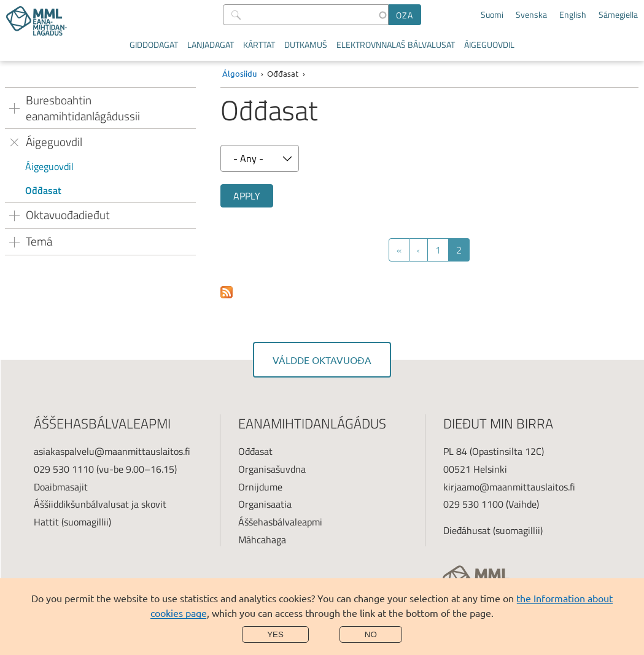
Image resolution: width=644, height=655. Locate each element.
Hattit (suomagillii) (72, 522)
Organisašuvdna (272, 469)
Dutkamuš (306, 45)
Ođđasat (43, 190)
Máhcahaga (262, 540)
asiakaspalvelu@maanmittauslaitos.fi (112, 451)
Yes (275, 634)
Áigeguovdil (489, 45)
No (371, 634)
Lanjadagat (211, 45)
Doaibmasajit (61, 487)
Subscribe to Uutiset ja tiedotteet (227, 293)
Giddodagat (154, 45)
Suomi (492, 15)
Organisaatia (265, 504)
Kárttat (259, 45)
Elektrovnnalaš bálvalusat (396, 45)
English (573, 15)
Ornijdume (260, 487)
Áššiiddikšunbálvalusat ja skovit (100, 504)
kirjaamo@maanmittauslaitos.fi (509, 487)
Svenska (531, 15)
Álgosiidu (239, 73)
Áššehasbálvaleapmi (280, 522)
